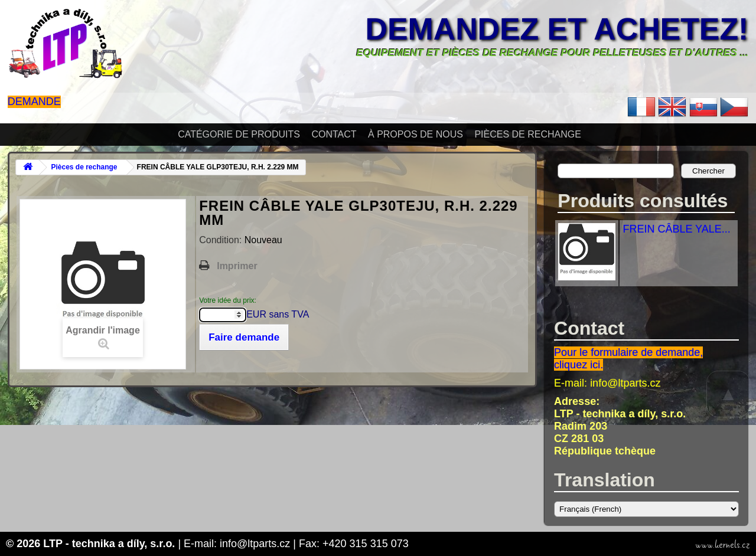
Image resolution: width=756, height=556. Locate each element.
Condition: (222, 240)
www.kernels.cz (723, 545)
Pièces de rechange (527, 134)
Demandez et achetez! (557, 29)
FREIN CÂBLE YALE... (676, 229)
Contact (334, 134)
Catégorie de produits (239, 134)
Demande (34, 102)
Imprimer (237, 266)
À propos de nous (416, 134)
